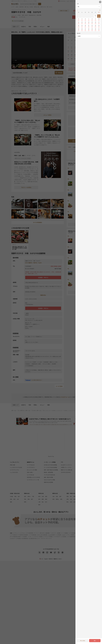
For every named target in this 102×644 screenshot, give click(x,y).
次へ (95, 641)
